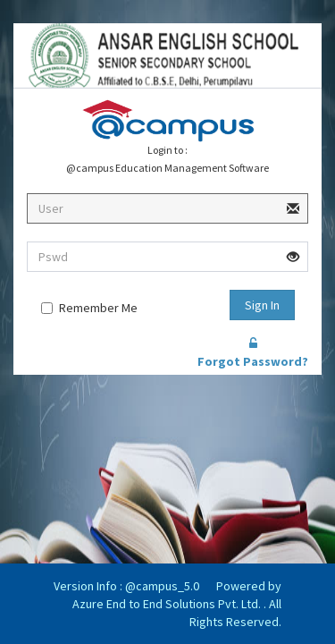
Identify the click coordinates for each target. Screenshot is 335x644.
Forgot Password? (253, 353)
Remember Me (98, 308)
